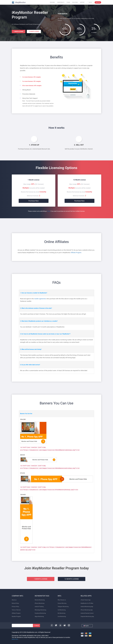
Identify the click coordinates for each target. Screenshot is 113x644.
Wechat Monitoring (40, 600)
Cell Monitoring (62, 610)
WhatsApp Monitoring (40, 610)
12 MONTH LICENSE (34, 32)
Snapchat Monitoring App (87, 617)
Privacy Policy (15, 607)
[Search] (22, 626)
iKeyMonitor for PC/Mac (87, 603)
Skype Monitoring (39, 617)
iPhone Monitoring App (87, 610)
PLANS (68, 2)
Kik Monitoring (61, 613)
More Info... (15, 639)
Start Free (98, 2)
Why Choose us (62, 600)
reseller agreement (40, 299)
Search (36, 625)
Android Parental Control (87, 613)
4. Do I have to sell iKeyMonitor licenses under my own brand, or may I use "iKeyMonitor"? (45, 334)
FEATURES (52, 2)
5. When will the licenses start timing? (31, 349)
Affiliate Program (76, 253)
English (87, 626)
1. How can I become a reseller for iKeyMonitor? (34, 293)
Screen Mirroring (62, 603)
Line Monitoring (62, 617)
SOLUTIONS (75, 2)
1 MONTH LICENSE (19, 32)
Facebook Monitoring (40, 613)
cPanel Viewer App (86, 600)
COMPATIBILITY (61, 2)
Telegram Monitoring (63, 607)
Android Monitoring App (87, 607)
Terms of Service (16, 610)
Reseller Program (16, 617)
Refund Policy (15, 603)
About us (14, 600)
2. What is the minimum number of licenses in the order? (36, 308)
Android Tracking (39, 607)
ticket (49, 211)
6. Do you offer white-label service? (30, 365)
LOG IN (90, 2)
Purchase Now (34, 201)
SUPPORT (82, 2)
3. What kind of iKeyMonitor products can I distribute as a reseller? (39, 321)
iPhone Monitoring (40, 603)
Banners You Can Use (26, 414)
